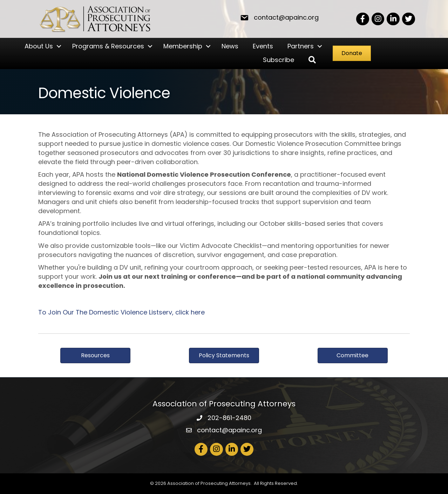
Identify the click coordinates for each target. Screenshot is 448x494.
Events (263, 46)
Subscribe (279, 60)
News (230, 46)
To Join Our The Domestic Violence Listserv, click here (121, 312)
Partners (301, 46)
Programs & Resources (108, 46)
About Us (39, 46)
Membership (183, 46)
